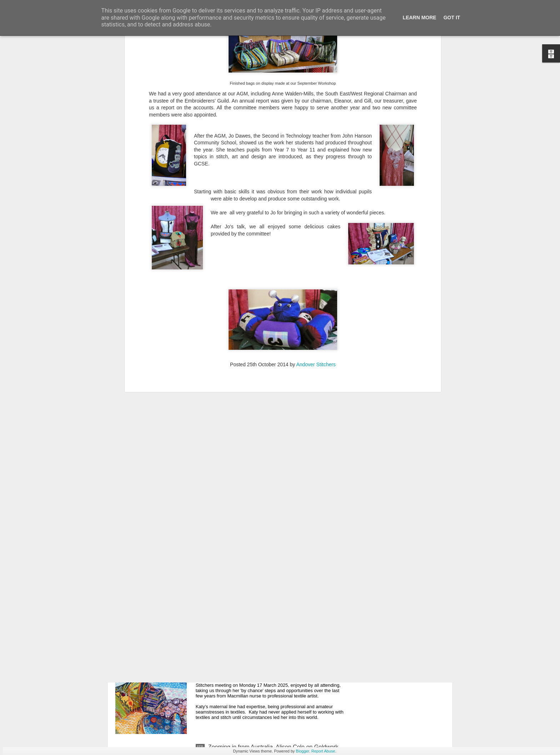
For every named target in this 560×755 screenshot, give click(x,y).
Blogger (302, 751)
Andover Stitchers (316, 186)
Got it (452, 18)
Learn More (420, 18)
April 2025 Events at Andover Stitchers (257, 585)
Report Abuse (323, 751)
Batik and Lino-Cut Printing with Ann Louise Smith (271, 504)
